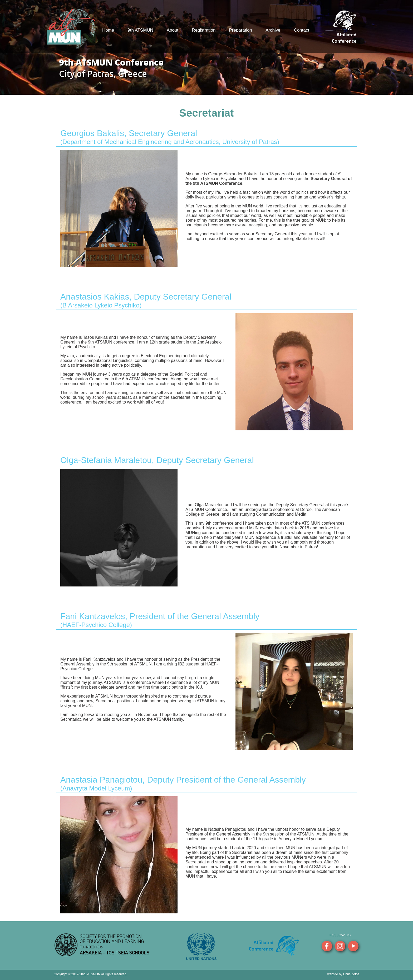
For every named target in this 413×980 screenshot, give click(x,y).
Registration (204, 30)
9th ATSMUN (140, 30)
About (173, 30)
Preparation (241, 30)
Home (108, 30)
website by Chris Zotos (343, 974)
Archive (273, 30)
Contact (302, 30)
